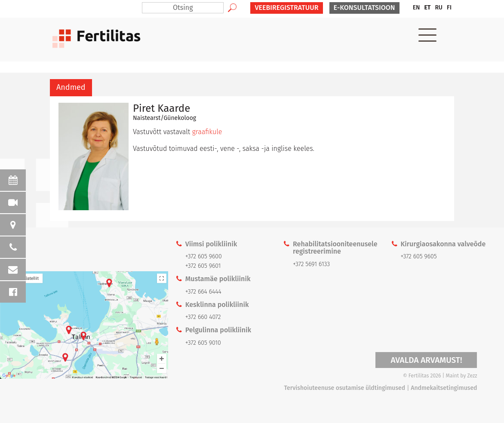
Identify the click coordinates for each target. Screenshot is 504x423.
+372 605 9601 (203, 266)
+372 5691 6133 (311, 264)
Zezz (472, 376)
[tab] (71, 88)
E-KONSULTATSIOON (364, 8)
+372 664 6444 (203, 292)
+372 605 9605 (418, 256)
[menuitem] (416, 8)
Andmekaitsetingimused (444, 388)
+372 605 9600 (204, 256)
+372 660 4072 (203, 317)
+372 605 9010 (203, 343)
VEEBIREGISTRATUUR (286, 8)
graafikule (207, 132)
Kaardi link (84, 325)
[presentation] (71, 88)
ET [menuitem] (427, 8)
